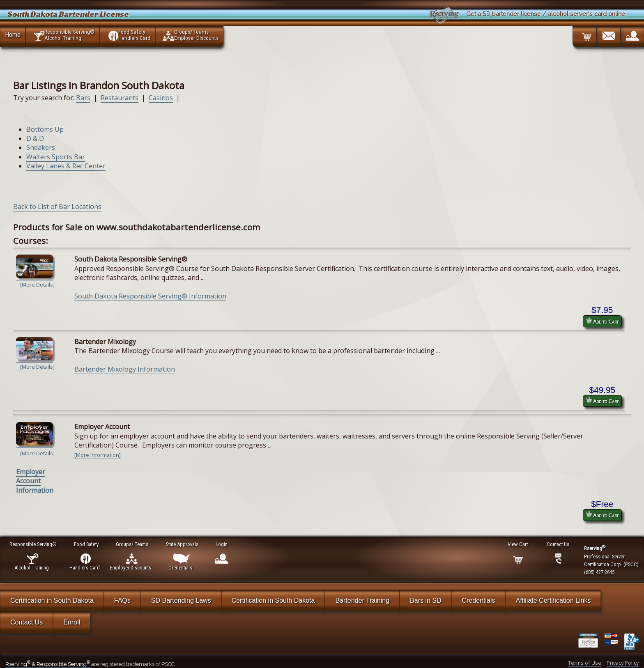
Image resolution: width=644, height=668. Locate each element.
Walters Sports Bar (56, 157)
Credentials (479, 600)
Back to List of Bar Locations (57, 207)
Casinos (161, 98)
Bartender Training (362, 600)
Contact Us (26, 622)
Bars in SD (425, 600)
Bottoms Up (45, 129)
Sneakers (41, 147)
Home (13, 34)
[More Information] (98, 455)
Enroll (72, 622)
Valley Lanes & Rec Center (66, 166)
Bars (83, 98)
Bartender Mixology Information (125, 369)
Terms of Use (585, 663)
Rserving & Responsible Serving (48, 664)
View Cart (518, 544)
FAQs (122, 600)
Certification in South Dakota (52, 600)
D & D (35, 138)
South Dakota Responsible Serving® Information (150, 296)
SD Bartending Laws (181, 600)
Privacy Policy (623, 663)
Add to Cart (602, 321)
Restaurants (120, 98)
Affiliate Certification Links (553, 600)
